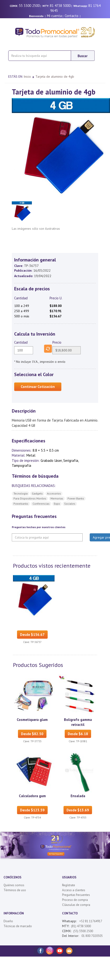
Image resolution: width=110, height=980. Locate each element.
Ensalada (78, 796)
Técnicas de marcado (18, 926)
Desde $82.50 (32, 734)
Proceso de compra (75, 900)
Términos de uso (15, 890)
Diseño (8, 921)
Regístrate (69, 885)
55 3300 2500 (29, 6)
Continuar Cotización (38, 387)
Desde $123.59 (32, 810)
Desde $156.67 (32, 635)
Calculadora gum (32, 796)
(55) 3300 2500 (83, 931)
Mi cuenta (54, 16)
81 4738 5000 (60, 6)
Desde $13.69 (78, 810)
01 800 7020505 (92, 936)
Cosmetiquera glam (32, 720)
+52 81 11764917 (91, 921)
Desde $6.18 (78, 734)
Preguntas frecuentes (76, 895)
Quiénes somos (14, 885)
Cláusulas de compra (76, 905)
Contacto (72, 16)
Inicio (27, 76)
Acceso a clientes (74, 890)
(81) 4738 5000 (81, 926)
